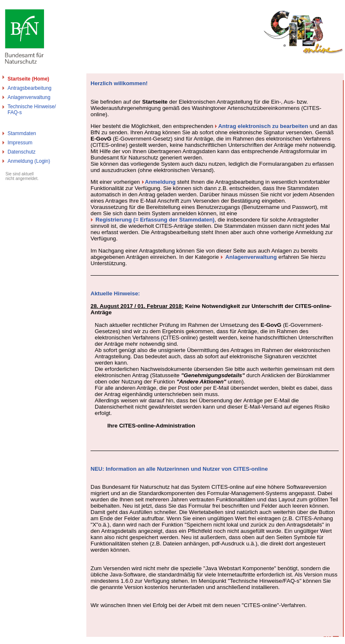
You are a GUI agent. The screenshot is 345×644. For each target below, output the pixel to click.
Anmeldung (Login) (29, 161)
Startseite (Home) (28, 79)
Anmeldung (160, 182)
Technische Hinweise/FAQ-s (32, 110)
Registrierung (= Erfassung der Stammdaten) (155, 220)
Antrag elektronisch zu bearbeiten (263, 126)
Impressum (20, 143)
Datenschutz (22, 152)
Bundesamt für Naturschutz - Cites (39, 641)
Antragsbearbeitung (30, 88)
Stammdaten (22, 133)
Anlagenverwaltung (29, 97)
